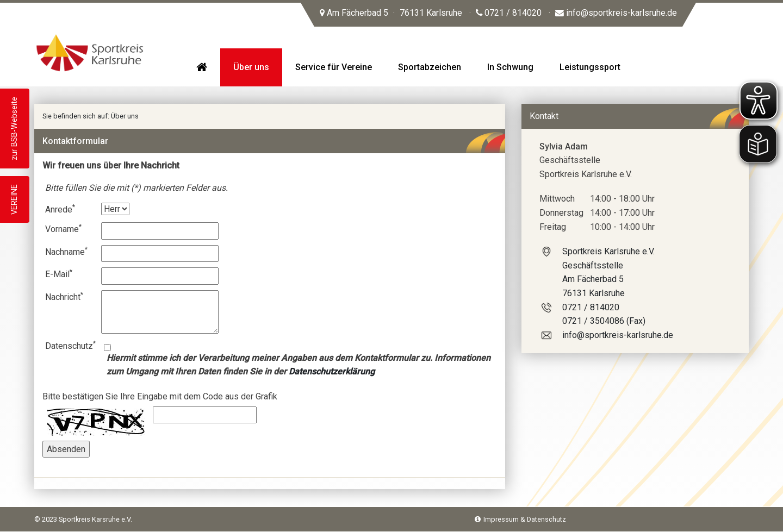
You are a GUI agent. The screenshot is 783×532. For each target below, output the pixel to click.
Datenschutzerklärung (332, 371)
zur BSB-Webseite (14, 129)
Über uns (125, 116)
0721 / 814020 (509, 13)
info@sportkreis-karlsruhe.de (616, 13)
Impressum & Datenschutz (520, 519)
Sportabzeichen (430, 67)
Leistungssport (590, 67)
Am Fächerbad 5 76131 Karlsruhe (391, 13)
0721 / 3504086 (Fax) (604, 321)
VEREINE (14, 199)
